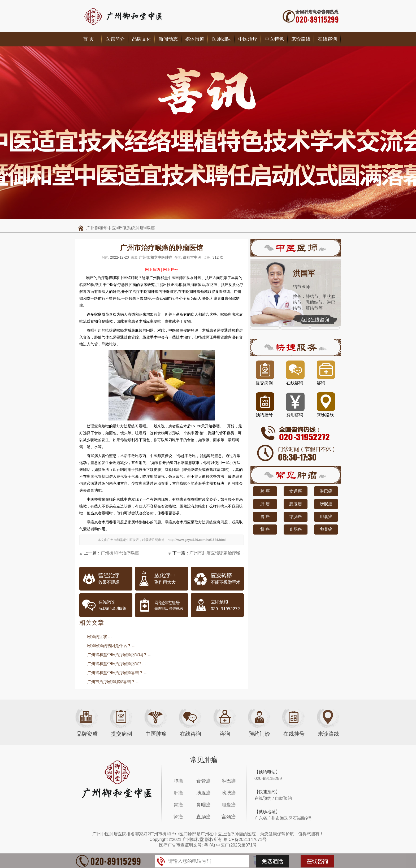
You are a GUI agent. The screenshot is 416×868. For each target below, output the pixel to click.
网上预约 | (154, 270)
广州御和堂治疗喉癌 (120, 553)
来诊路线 (301, 39)
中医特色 (274, 39)
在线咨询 (327, 39)
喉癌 (151, 228)
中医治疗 (248, 39)
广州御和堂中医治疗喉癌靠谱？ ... (117, 673)
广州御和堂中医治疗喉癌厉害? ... (116, 664)
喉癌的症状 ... (99, 637)
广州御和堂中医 (101, 228)
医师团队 (221, 39)
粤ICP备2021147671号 (245, 839)
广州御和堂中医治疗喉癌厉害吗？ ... (119, 655)
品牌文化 (142, 39)
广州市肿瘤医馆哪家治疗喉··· (217, 553)
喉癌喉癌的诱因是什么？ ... (111, 646)
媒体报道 (195, 39)
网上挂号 (171, 270)
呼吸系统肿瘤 (131, 228)
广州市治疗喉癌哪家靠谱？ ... (113, 682)
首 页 (88, 39)
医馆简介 (115, 39)
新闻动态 (168, 39)
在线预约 (263, 798)
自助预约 (283, 798)
